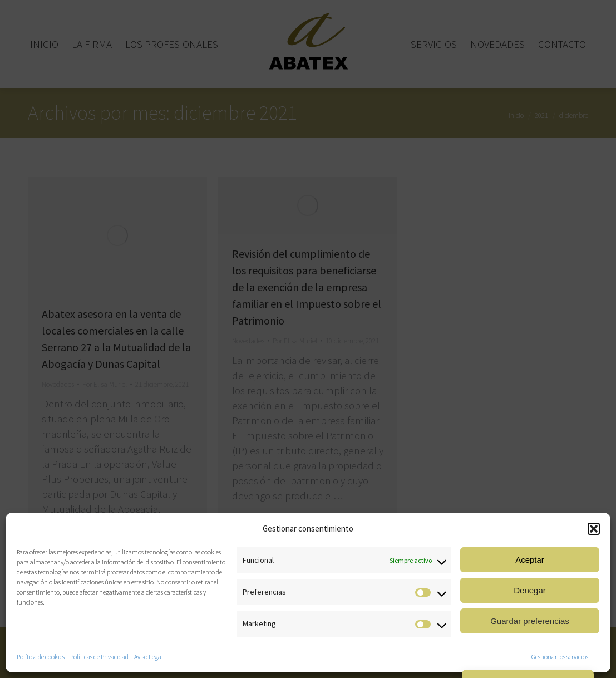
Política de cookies (41, 657)
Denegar (530, 590)
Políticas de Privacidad (99, 657)
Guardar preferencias (530, 621)
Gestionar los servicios (560, 657)
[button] (594, 529)
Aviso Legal (149, 657)
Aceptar (530, 560)
